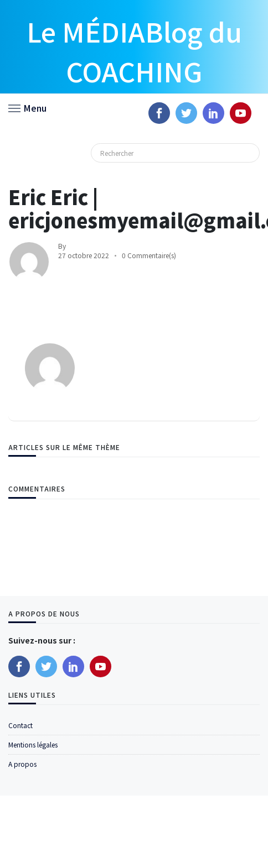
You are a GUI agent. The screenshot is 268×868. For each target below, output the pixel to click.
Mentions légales (33, 744)
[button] (27, 107)
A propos (22, 764)
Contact (20, 725)
